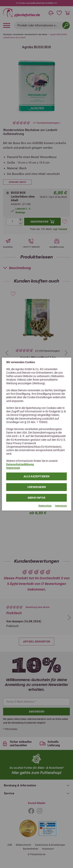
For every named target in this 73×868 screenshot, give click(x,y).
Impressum (13, 468)
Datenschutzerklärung (20, 464)
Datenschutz (45, 506)
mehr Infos (37, 498)
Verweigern (37, 487)
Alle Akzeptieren (37, 477)
